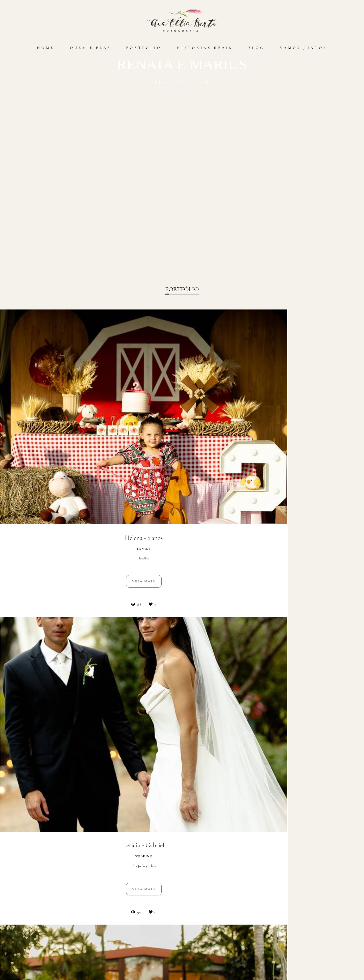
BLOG (256, 48)
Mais (182, 691)
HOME (46, 48)
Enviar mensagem (294, 923)
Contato (291, 963)
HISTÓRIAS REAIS (205, 48)
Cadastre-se (182, 774)
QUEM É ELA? (90, 48)
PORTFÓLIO (144, 48)
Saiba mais (77, 958)
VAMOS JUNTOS (303, 48)
